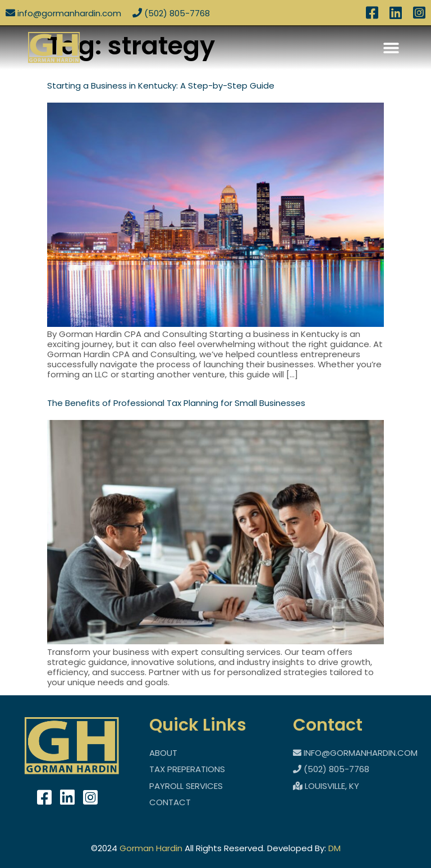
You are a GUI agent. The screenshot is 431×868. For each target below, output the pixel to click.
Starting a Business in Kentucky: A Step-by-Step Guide (161, 86)
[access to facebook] (372, 15)
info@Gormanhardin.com (63, 13)
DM (334, 848)
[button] (391, 47)
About (163, 753)
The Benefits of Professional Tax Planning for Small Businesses (176, 403)
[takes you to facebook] (44, 798)
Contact (170, 802)
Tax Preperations (187, 769)
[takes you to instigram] (90, 798)
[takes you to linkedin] (67, 798)
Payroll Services (186, 786)
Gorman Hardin (151, 848)
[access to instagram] (419, 15)
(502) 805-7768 (171, 13)
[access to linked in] (396, 15)
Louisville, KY (326, 786)
